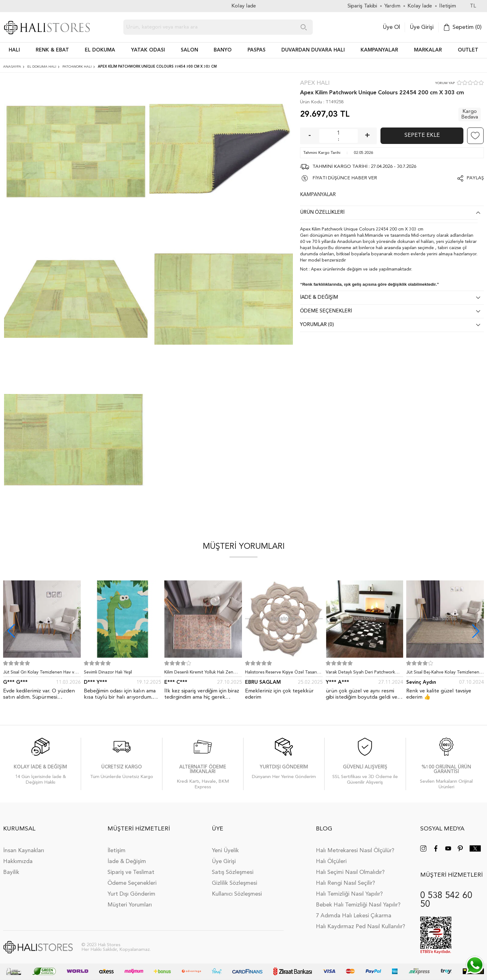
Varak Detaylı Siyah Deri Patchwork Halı (360, 673)
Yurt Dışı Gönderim (131, 894)
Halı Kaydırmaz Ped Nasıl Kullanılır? (360, 927)
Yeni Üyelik (225, 851)
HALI (14, 50)
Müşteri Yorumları (130, 905)
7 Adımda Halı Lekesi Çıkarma (354, 916)
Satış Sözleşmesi (233, 872)
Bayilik (11, 872)
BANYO (223, 50)
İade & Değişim (127, 861)
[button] (476, 631)
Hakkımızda (18, 861)
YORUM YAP (445, 83)
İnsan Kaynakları (24, 851)
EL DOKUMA (100, 50)
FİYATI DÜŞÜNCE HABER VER (345, 178)
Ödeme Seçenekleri (132, 883)
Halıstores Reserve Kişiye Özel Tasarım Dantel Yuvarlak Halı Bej (283, 673)
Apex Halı (315, 83)
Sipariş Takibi (362, 6)
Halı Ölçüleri (331, 861)
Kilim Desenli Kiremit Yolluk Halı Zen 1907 (199, 673)
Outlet (468, 50)
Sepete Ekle (422, 135)
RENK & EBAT (52, 50)
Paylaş (475, 178)
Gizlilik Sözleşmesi (234, 883)
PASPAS (257, 50)
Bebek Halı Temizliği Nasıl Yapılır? (358, 905)
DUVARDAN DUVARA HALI (313, 50)
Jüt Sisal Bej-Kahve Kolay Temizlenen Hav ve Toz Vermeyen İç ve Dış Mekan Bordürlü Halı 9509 (444, 673)
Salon (189, 50)
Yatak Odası (148, 50)
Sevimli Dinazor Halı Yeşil (108, 672)
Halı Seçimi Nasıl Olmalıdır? (350, 872)
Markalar (428, 50)
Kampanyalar (379, 50)
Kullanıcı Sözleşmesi (237, 894)
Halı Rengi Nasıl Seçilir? (345, 883)
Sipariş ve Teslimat (131, 872)
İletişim (116, 851)
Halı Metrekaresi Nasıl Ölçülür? (355, 851)
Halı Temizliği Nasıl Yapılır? (349, 894)
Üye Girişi (422, 27)
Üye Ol (391, 27)
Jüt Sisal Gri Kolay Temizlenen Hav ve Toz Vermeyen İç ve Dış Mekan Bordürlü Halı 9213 (40, 673)
